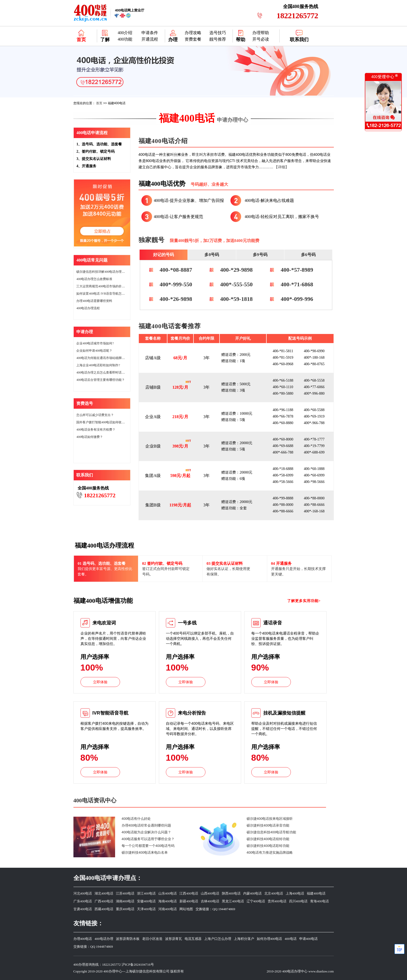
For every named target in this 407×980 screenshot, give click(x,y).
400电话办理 (104, 939)
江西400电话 (189, 893)
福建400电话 (203, 118)
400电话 (291, 939)
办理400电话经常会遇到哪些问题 (146, 825)
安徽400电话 (146, 901)
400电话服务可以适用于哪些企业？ (148, 839)
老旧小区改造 (152, 939)
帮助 (241, 40)
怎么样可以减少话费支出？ (95, 415)
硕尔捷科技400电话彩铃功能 (268, 846)
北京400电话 (274, 893)
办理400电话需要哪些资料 (94, 301)
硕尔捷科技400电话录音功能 (268, 825)
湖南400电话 (125, 901)
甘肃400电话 (83, 909)
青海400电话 (320, 901)
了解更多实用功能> (304, 601)
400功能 (125, 39)
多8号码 (212, 255)
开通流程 (150, 39)
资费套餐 (193, 39)
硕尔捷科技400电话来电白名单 (145, 852)
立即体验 (100, 682)
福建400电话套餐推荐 (170, 326)
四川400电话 (298, 901)
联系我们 (299, 40)
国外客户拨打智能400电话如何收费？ (102, 422)
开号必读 (261, 39)
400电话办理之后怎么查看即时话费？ (102, 373)
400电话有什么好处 (136, 819)
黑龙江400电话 (233, 901)
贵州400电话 (277, 901)
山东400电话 (168, 893)
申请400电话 (309, 939)
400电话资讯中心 (95, 800)
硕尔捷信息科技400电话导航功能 (271, 832)
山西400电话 (210, 893)
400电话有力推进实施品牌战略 (270, 852)
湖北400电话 (104, 893)
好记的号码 (164, 255)
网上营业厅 (130, 10)
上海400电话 (295, 893)
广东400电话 (83, 901)
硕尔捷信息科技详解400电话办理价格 (102, 272)
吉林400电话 (210, 901)
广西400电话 (104, 901)
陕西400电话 (231, 893)
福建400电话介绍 (163, 141)
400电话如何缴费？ (90, 437)
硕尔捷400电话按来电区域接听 (270, 819)
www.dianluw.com (321, 971)
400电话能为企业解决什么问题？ (146, 832)
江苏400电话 (125, 893)
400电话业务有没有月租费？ (96, 430)
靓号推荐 (218, 39)
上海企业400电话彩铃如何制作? (98, 365)
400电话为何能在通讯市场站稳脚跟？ (102, 358)
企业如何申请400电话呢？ (94, 351)
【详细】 (281, 167)
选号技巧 (218, 33)
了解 (105, 40)
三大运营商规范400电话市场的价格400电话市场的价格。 (115, 286)
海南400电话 (168, 901)
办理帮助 (261, 33)
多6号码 (308, 255)
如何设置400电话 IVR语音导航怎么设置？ (105, 294)
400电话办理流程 (88, 308)
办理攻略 (193, 33)
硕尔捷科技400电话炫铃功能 (268, 839)
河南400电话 (168, 909)
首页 (81, 40)
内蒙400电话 (253, 893)
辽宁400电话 (256, 901)
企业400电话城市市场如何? (95, 343)
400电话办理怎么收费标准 (94, 279)
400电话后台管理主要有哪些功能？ (101, 380)
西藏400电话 (104, 909)
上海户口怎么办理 (218, 939)
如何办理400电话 (270, 939)
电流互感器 (193, 939)
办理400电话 (83, 939)
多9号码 (260, 255)
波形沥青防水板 (128, 939)
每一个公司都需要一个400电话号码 (148, 846)
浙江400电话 (146, 893)
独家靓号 (152, 240)
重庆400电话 (125, 909)
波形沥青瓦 (174, 939)
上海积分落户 (244, 939)
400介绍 (125, 33)
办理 (173, 40)
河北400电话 (83, 893)
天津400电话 (146, 909)
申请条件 (150, 33)
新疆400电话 (189, 901)
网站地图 (186, 909)
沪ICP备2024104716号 (138, 965)
